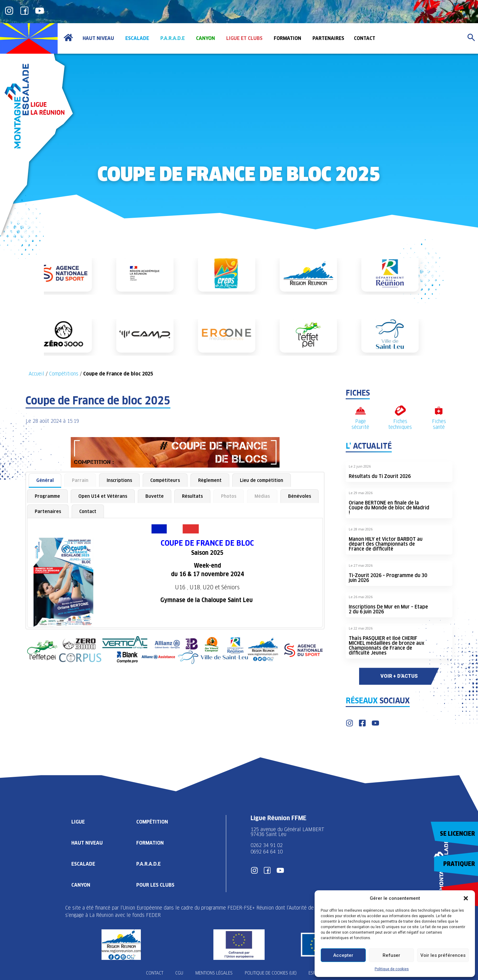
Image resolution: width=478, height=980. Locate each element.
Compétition (152, 822)
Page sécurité (360, 424)
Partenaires (48, 511)
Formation (150, 843)
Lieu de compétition (262, 480)
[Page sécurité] (360, 411)
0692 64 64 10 (267, 852)
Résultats (192, 496)
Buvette (155, 496)
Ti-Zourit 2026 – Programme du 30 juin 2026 (388, 578)
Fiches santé (439, 424)
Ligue (78, 822)
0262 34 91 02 (267, 845)
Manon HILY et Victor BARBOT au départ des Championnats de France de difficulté (386, 544)
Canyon (81, 885)
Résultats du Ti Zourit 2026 (380, 476)
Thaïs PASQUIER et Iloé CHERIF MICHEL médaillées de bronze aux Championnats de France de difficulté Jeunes (387, 646)
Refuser (391, 955)
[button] (466, 898)
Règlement (210, 480)
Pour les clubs (155, 885)
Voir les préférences (443, 955)
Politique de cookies (392, 969)
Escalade (83, 864)
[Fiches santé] (439, 411)
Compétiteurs (165, 480)
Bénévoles (300, 496)
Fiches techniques (400, 424)
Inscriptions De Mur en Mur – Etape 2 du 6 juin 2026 (388, 609)
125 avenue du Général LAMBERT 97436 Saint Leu (288, 832)
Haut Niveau (87, 843)
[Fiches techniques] (400, 411)
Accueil (36, 374)
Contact (88, 511)
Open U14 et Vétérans (103, 496)
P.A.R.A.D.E (148, 864)
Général (45, 480)
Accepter (343, 955)
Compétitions (64, 374)
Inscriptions (119, 480)
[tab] (45, 481)
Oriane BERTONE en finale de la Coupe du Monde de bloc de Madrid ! (389, 508)
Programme (47, 496)
